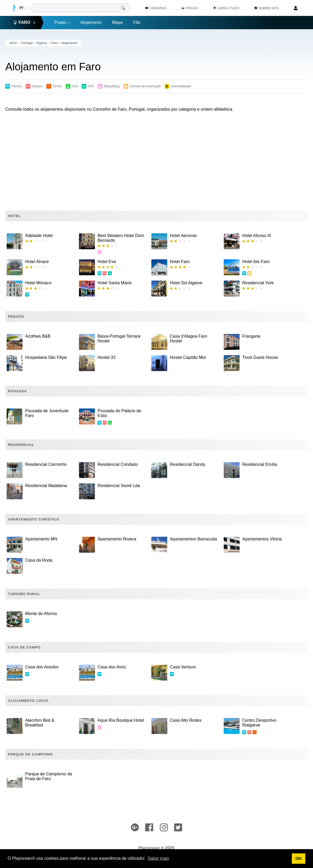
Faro (54, 43)
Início (13, 43)
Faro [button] (24, 23)
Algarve (42, 43)
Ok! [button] (299, 858)
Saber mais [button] (158, 858)
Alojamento (91, 22)
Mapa (117, 22)
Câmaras (156, 8)
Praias (62, 22)
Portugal (27, 43)
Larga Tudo (226, 8)
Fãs (137, 22)
